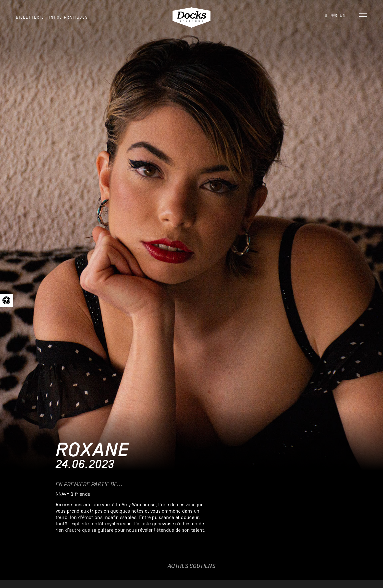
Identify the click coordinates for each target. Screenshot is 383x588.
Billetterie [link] (30, 19)
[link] (6, 300)
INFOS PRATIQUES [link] (69, 19)
